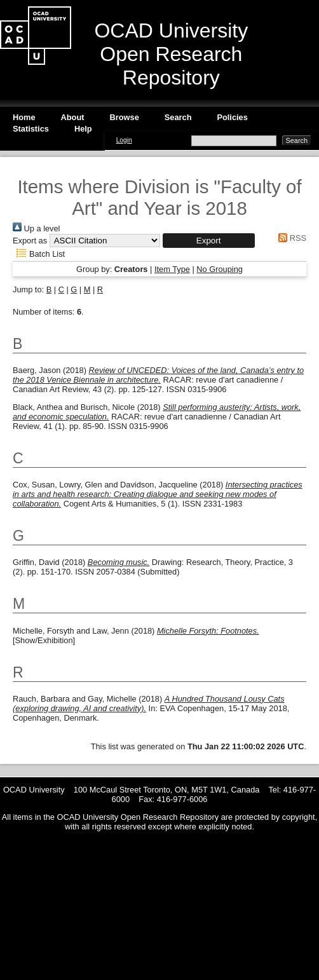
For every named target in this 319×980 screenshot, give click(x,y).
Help (83, 129)
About (73, 117)
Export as (30, 241)
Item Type (172, 269)
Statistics (31, 129)
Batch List (39, 254)
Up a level (36, 228)
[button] (209, 241)
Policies (232, 117)
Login (124, 140)
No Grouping (220, 269)
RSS (290, 238)
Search (178, 117)
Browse (125, 117)
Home (24, 117)
